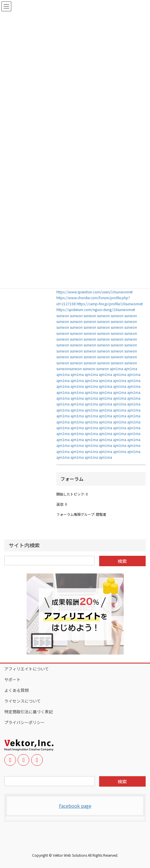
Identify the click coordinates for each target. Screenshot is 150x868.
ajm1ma (116, 369)
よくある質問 (16, 690)
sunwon (63, 316)
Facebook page (75, 806)
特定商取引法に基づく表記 (29, 712)
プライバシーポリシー (25, 722)
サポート (12, 679)
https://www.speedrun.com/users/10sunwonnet (95, 292)
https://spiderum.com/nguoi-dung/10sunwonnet (96, 309)
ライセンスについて (23, 701)
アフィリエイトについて (27, 669)
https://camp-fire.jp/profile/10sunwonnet (110, 304)
